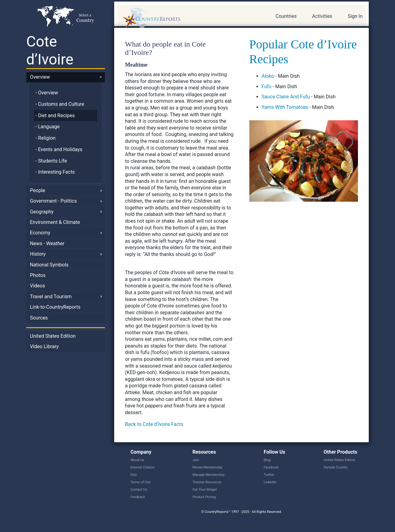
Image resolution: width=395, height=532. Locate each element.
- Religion (46, 138)
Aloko (268, 76)
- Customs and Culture (60, 104)
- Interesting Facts (55, 172)
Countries (286, 16)
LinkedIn (270, 482)
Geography (42, 212)
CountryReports (185, 19)
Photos (38, 275)
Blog (267, 460)
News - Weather (47, 243)
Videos (37, 286)
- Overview (47, 93)
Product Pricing (204, 497)
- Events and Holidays (59, 149)
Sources (39, 318)
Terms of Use (141, 482)
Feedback (138, 497)
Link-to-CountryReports (55, 307)
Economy (40, 233)
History (38, 254)
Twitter (269, 475)
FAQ (134, 475)
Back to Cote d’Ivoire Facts (154, 424)
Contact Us (139, 490)
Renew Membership (208, 467)
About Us (137, 460)
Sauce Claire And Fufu (286, 97)
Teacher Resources (207, 482)
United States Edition (53, 336)
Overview (40, 77)
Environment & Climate (55, 222)
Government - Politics (53, 201)
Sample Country (336, 467)
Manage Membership (209, 475)
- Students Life (51, 161)
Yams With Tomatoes (285, 107)
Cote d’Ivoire (50, 50)
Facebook (271, 467)
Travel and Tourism (51, 297)
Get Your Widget (205, 490)
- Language (48, 127)
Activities (322, 16)
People (37, 190)
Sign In (355, 16)
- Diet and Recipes (55, 115)
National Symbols (49, 265)
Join (196, 460)
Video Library (44, 346)
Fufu (267, 87)
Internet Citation (143, 467)
